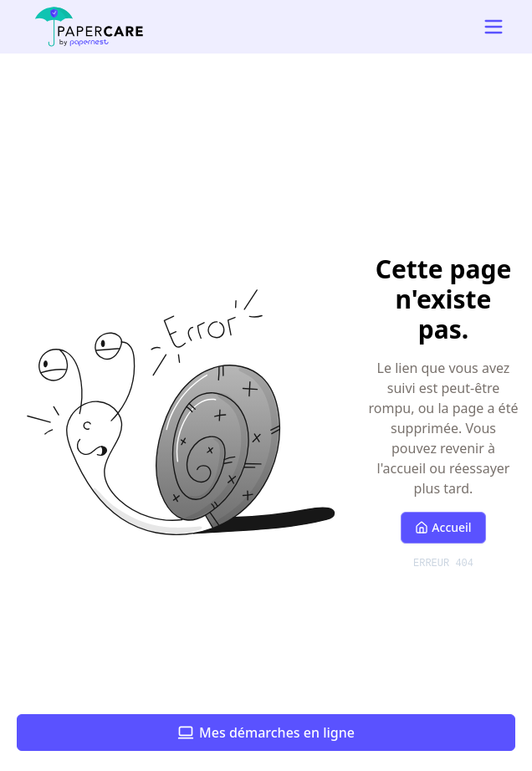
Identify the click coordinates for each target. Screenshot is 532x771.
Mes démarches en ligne (266, 733)
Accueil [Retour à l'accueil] (443, 527)
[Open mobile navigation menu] (494, 27)
